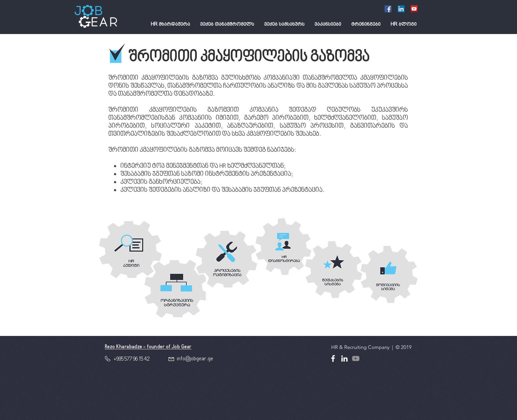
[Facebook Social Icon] (388, 9)
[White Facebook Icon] (333, 358)
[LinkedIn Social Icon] (401, 9)
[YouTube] (414, 9)
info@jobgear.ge (195, 359)
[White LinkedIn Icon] (344, 358)
